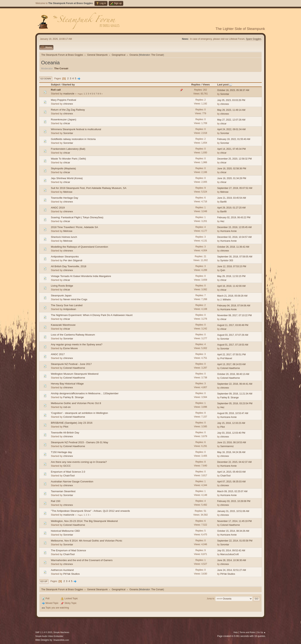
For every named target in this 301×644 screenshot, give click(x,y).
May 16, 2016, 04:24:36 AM (231, 452)
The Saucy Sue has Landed (67, 305)
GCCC (67, 466)
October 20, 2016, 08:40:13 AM (233, 374)
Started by (68, 85)
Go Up (44, 581)
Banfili (223, 202)
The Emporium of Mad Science (68, 550)
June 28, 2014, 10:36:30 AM (232, 560)
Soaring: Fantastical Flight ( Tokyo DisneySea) (77, 217)
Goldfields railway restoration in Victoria (73, 139)
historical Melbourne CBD (65, 531)
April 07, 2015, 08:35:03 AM (231, 482)
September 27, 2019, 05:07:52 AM (235, 188)
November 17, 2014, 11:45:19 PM (234, 521)
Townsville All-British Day (65, 433)
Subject (55, 85)
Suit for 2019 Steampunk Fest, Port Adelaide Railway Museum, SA (89, 188)
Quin (223, 270)
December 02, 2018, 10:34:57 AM (234, 237)
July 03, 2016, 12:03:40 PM (231, 433)
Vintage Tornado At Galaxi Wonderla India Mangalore (81, 276)
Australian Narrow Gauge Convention (72, 482)
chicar (67, 123)
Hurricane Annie (228, 231)
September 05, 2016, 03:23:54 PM (235, 403)
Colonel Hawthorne (74, 368)
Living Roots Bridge (62, 286)
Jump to (210, 599)
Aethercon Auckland (62, 570)
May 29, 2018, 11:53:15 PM (231, 276)
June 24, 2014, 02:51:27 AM (232, 570)
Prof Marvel (226, 358)
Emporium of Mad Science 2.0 (68, 472)
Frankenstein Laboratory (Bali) (68, 149)
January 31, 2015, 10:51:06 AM (233, 511)
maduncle (69, 94)
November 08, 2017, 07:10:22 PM (234, 315)
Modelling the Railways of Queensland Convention (79, 247)
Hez (222, 221)
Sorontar (225, 94)
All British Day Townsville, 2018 (69, 266)
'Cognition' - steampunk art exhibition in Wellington (79, 413)
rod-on (67, 407)
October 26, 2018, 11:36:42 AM (233, 247)
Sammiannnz (227, 446)
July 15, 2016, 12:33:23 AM (231, 423)
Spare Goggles (254, 39)
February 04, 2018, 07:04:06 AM (234, 306)
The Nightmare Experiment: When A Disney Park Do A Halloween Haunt (92, 315)
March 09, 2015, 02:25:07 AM (232, 491)
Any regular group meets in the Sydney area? (77, 344)
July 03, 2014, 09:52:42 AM (231, 551)
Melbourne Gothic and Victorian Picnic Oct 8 (76, 403)
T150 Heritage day (61, 452)
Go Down (46, 79)
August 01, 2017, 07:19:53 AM (233, 345)
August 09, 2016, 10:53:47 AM (233, 413)
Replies (196, 85)
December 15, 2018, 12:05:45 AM (234, 227)
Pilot (66, 427)
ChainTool (69, 476)
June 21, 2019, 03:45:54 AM (232, 198)
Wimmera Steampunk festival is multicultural (76, 129)
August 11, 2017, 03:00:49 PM (233, 325)
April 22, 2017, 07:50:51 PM (231, 355)
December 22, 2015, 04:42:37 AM (234, 462)
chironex (68, 104)
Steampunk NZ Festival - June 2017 (71, 364)
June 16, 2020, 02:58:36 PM (232, 169)
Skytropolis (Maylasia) (63, 168)
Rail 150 (56, 501)
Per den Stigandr (73, 260)
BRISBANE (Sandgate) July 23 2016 (72, 423)
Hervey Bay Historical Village (67, 384)
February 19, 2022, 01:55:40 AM (234, 139)
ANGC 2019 (58, 208)
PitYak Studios (71, 574)
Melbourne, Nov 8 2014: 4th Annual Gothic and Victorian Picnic (87, 541)
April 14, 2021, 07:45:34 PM (231, 149)
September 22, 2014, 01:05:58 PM (235, 541)
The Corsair (157, 55)
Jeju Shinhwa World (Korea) (67, 178)
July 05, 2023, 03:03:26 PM (231, 100)
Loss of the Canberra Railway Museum (73, 335)
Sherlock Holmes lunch (64, 237)
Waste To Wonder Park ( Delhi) (68, 159)
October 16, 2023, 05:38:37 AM (233, 90)
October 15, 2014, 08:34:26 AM (233, 531)
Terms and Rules (248, 632)
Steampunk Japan (61, 296)
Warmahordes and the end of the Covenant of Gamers (82, 560)
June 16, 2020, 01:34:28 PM (232, 178)
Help (236, 632)
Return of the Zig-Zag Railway (68, 110)
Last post (225, 85)
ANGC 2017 (58, 354)
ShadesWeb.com (61, 640)
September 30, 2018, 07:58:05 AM (235, 257)
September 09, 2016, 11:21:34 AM (235, 394)
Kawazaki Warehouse (63, 325)
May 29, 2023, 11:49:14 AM (231, 110)
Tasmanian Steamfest (63, 491)
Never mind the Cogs (75, 299)
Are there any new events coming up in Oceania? (79, 462)
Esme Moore (70, 348)
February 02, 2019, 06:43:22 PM (234, 217)
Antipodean (70, 309)
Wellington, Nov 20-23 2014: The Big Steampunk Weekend (84, 521)
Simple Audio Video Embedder (49, 636)
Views (206, 85)
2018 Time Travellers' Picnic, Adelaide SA (74, 227)
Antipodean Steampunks (65, 257)
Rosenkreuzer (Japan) (64, 119)
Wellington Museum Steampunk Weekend (75, 374)
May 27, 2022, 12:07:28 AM (231, 120)
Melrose (68, 192)
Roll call (56, 90)
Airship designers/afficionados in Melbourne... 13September (85, 393)
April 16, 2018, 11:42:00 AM (231, 286)
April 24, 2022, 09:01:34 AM (231, 129)
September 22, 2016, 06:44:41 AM (235, 384)
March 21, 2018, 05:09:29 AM (232, 296)
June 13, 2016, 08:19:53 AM (232, 442)
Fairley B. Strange (73, 397)
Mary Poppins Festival (63, 100)
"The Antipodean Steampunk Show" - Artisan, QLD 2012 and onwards (90, 511)
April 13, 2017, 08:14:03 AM (231, 364)
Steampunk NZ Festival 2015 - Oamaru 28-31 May (80, 442)
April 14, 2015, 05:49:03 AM (231, 472)
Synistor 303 (227, 260)
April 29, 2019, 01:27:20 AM (231, 208)
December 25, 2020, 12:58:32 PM (234, 159)
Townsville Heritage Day (64, 198)
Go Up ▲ (261, 632)
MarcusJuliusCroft (229, 554)
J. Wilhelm (225, 300)
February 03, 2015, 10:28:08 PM (234, 501)
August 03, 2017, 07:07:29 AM (233, 335)
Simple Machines (61, 632)
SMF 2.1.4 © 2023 (44, 632)
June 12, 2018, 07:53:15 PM (232, 266)
